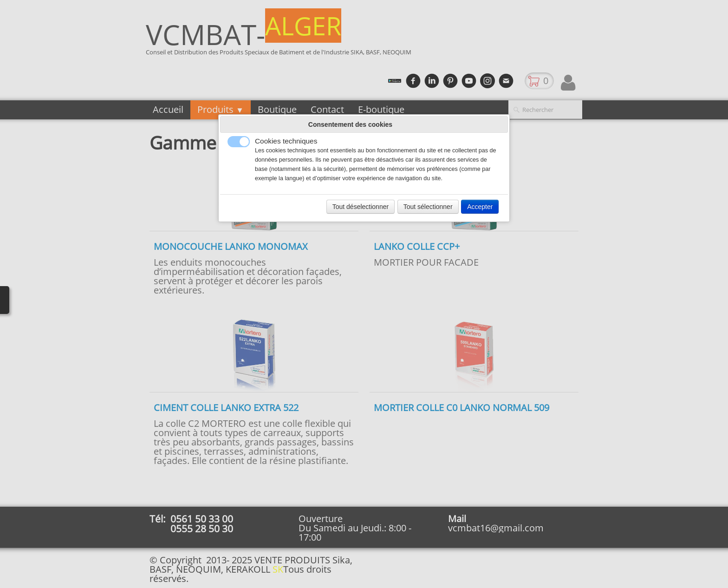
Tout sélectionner (428, 207)
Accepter (480, 207)
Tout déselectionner (361, 207)
